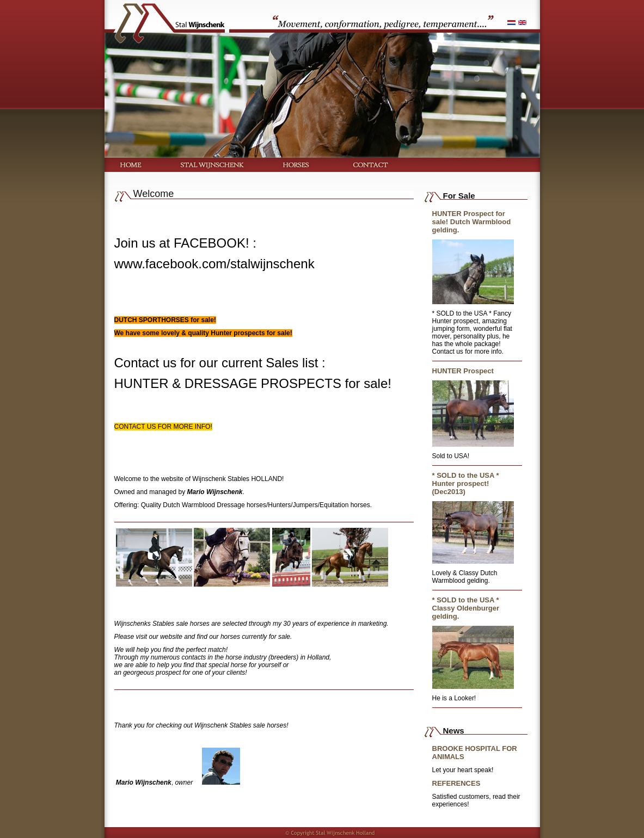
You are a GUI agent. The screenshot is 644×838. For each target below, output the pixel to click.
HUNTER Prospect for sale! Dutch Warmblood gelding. (472, 222)
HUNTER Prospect (463, 371)
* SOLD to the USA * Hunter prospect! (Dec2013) (466, 483)
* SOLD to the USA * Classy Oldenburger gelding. (466, 608)
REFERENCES (456, 783)
